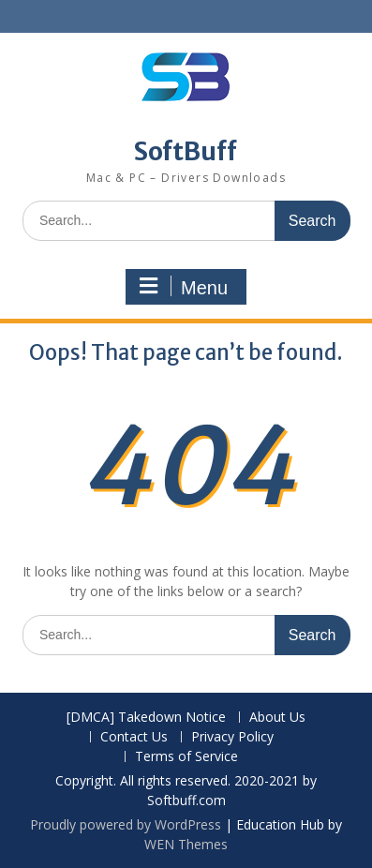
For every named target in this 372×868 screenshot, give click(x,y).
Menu (184, 287)
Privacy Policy (232, 737)
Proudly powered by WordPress (126, 824)
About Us (277, 718)
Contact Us (134, 737)
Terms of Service (186, 757)
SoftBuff (186, 151)
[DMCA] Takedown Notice (146, 718)
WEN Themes (186, 844)
